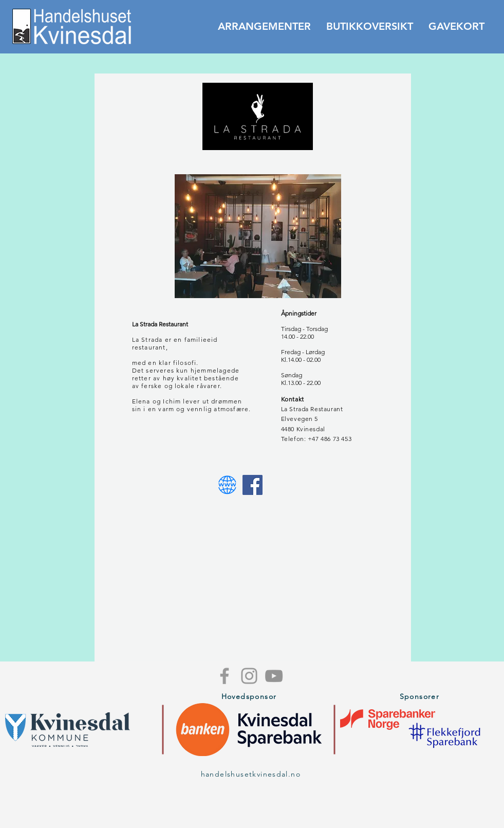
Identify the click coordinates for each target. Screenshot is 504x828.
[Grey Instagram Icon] (249, 676)
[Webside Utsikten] (227, 485)
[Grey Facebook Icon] (225, 676)
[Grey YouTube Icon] (274, 676)
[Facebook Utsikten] (253, 485)
